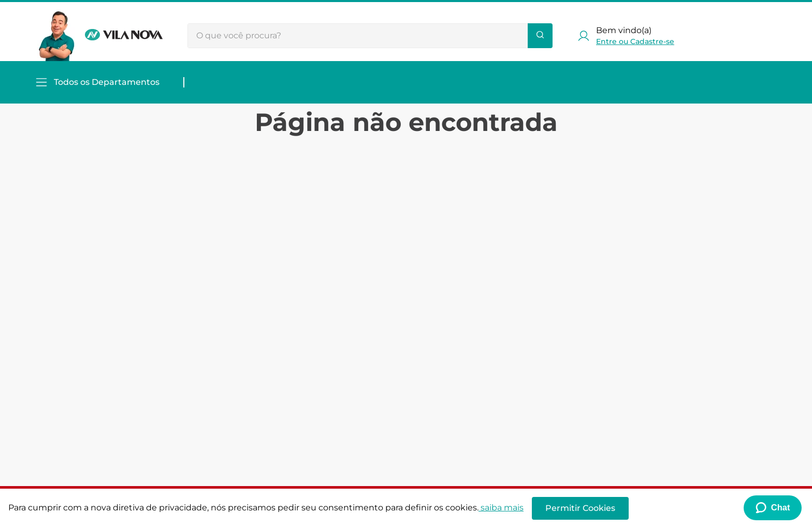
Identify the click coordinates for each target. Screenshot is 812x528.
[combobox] (370, 36)
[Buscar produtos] (540, 36)
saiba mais (501, 508)
